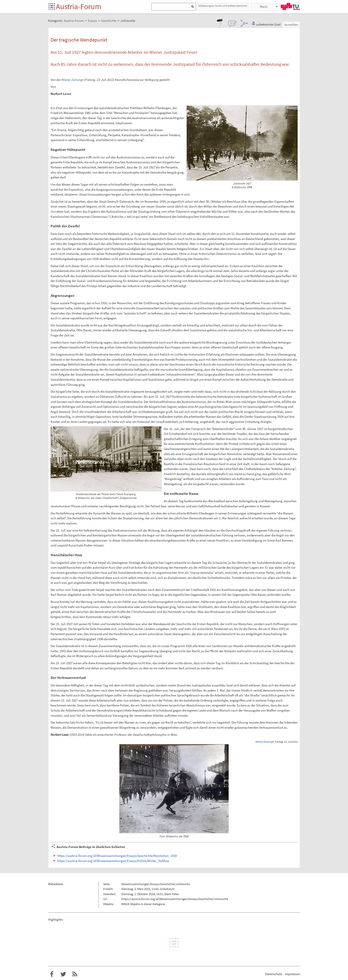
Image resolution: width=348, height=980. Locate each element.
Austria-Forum (79, 6)
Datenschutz (274, 974)
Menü (264, 7)
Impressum (293, 974)
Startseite (52, 7)
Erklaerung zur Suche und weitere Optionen (223, 6)
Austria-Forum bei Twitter (63, 974)
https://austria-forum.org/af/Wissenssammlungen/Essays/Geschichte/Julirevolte (175, 899)
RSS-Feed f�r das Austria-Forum (75, 974)
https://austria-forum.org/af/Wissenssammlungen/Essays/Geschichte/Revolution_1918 (117, 856)
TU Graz (290, 6)
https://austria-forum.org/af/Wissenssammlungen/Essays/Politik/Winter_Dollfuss (113, 861)
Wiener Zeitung (72, 80)
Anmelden (291, 25)
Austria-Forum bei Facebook (52, 974)
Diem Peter (172, 894)
